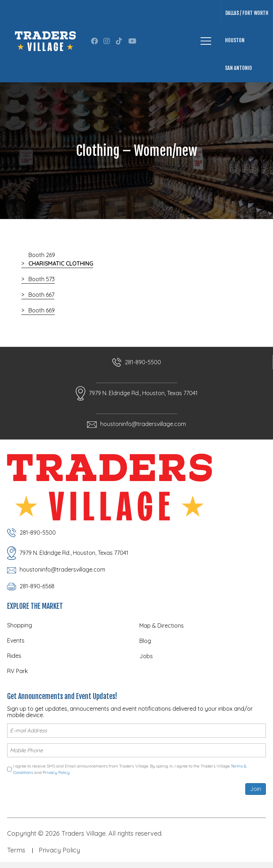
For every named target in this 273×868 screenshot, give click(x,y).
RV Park (17, 671)
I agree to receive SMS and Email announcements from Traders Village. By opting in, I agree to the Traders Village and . (130, 768)
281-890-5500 (143, 362)
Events (16, 640)
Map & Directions (162, 626)
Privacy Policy (56, 771)
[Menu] (206, 41)
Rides (14, 656)
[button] (95, 41)
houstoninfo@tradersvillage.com (143, 424)
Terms (16, 849)
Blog (145, 641)
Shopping (20, 625)
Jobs (146, 656)
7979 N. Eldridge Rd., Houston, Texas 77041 (143, 393)
